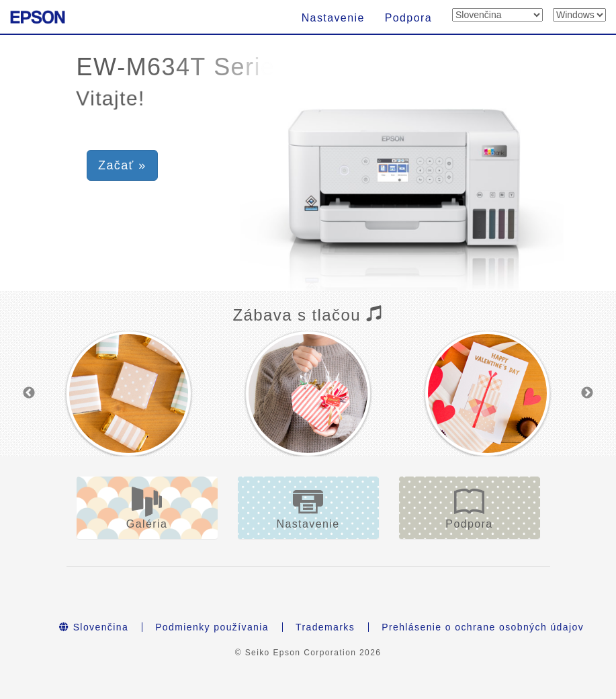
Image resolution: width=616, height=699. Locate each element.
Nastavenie (333, 18)
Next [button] (587, 393)
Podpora (408, 18)
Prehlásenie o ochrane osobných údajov (483, 627)
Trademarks (325, 627)
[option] (129, 394)
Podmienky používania (212, 627)
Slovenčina (94, 627)
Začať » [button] (122, 165)
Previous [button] (29, 393)
